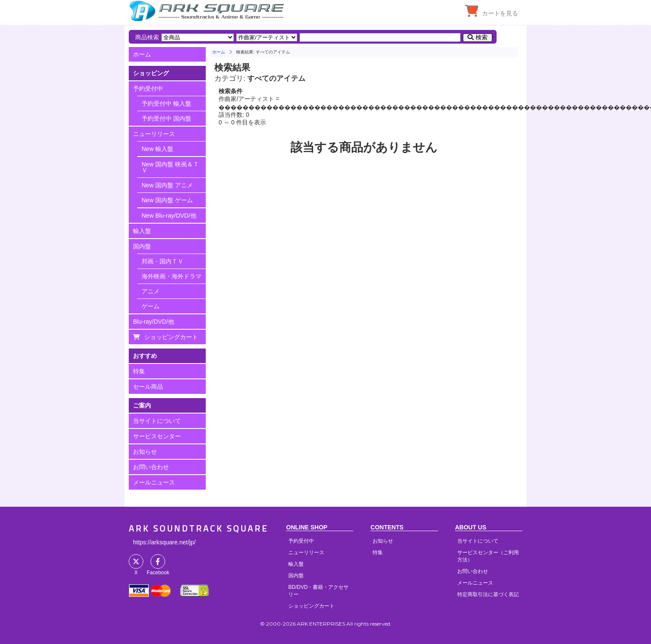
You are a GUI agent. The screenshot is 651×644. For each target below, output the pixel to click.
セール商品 (148, 387)
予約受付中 (148, 89)
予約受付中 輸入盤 (166, 103)
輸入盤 (142, 231)
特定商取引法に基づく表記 (488, 594)
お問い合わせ (151, 467)
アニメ (151, 291)
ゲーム (151, 306)
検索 (482, 37)
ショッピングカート (171, 337)
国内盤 (142, 246)
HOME (208, 11)
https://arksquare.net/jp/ (164, 542)
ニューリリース (154, 134)
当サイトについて (157, 421)
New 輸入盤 (157, 149)
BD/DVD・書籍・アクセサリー (318, 591)
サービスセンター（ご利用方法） (488, 556)
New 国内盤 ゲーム (167, 200)
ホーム (142, 54)
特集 (139, 371)
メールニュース (154, 482)
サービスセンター (157, 436)
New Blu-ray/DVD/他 (169, 216)
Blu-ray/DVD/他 (154, 322)
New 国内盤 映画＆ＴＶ (170, 167)
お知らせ (145, 452)
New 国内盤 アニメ (167, 185)
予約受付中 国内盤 (166, 118)
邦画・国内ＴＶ (163, 261)
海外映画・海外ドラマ (172, 276)
